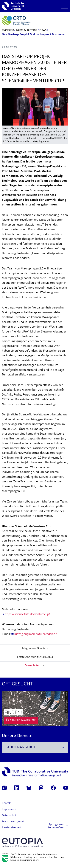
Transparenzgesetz (14, 822)
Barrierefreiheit (12, 828)
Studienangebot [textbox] (21, 747)
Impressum (9, 810)
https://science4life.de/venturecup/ (27, 614)
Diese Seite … (33, 666)
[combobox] (35, 747)
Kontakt (7, 803)
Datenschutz (10, 816)
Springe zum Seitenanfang (56, 826)
